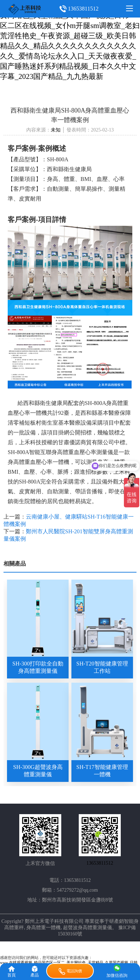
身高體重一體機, (44, 928)
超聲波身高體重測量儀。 (90, 928)
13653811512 (83, 9)
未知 (56, 130)
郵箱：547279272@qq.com (70, 890)
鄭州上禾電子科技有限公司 (54, 921)
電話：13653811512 (70, 880)
